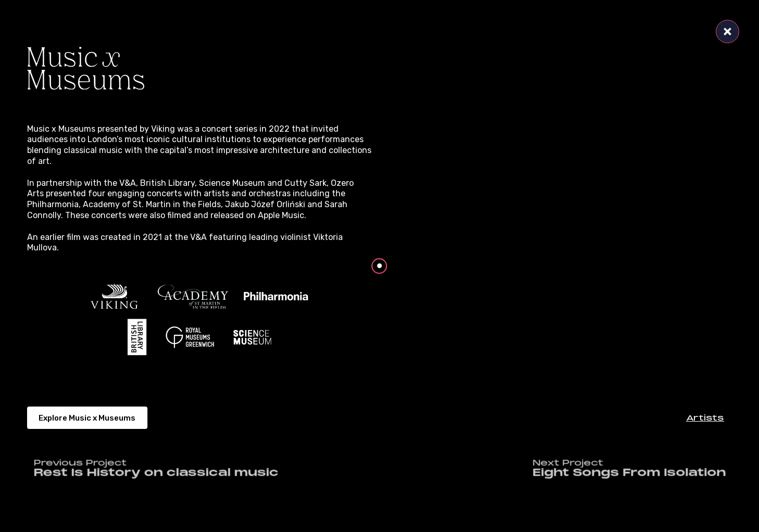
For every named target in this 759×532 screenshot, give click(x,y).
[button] (705, 418)
